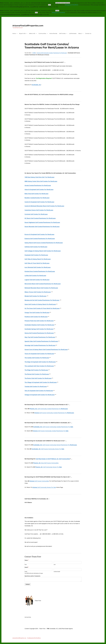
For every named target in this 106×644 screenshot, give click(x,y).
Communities (42, 33)
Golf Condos (62, 33)
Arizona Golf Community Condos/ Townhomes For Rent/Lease (52, 53)
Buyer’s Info (22, 33)
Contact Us (88, 33)
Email (27, 567)
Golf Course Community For (54, 413)
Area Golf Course (46, 463)
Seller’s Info (32, 33)
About (80, 33)
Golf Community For (49, 409)
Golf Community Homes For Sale (44, 487)
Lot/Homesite (73, 33)
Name (27, 560)
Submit (28, 584)
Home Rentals (53, 33)
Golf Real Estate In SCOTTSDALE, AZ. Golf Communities (53, 459)
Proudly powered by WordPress (34, 638)
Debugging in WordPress (72, 5)
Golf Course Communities (39, 481)
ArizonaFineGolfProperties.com (28, 26)
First (26, 565)
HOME (34, 53)
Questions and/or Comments (32, 576)
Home (14, 33)
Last (55, 565)
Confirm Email (57, 572)
